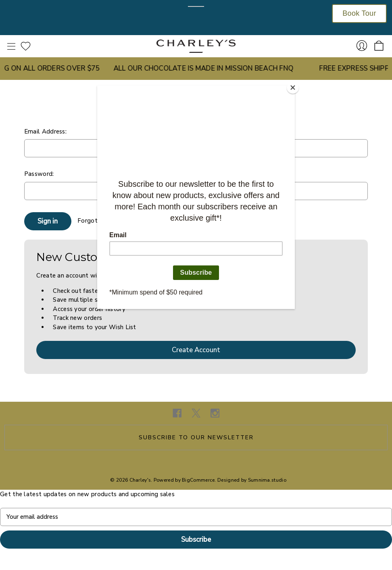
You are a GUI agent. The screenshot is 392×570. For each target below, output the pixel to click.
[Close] (293, 88)
